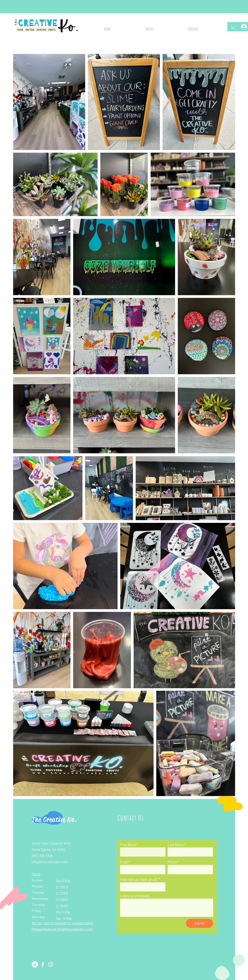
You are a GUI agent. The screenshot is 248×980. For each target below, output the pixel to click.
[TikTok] (35, 964)
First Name (128, 845)
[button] (233, 27)
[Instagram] (51, 964)
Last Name (176, 845)
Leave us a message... (136, 896)
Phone (172, 862)
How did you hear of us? (139, 880)
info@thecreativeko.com (75, 929)
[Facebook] (43, 964)
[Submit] (200, 923)
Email (124, 862)
